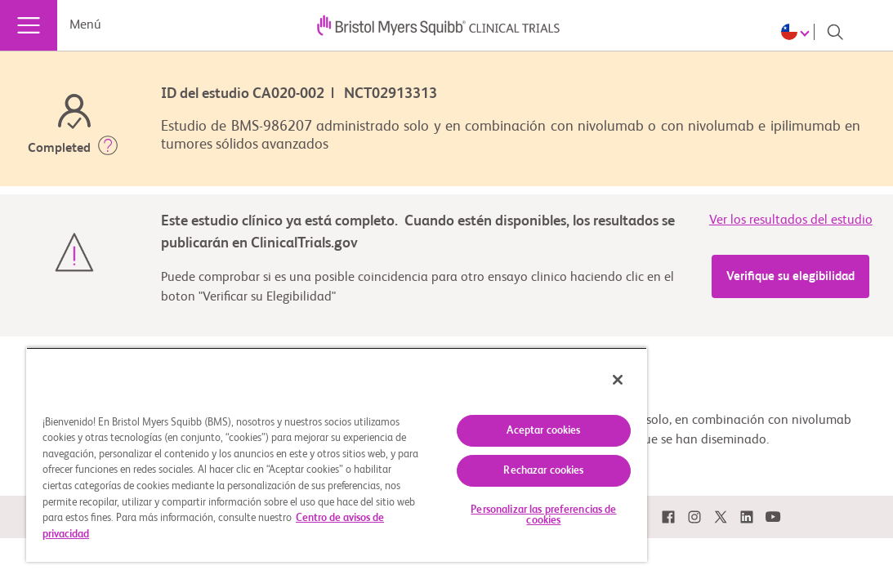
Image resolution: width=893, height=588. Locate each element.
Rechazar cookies (457, 461)
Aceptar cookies (457, 421)
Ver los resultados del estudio (791, 220)
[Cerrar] (515, 370)
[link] (668, 517)
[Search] (835, 32)
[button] (108, 149)
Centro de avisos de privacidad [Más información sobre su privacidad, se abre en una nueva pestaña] (149, 540)
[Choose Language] (798, 32)
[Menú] (29, 25)
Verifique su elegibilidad (790, 276)
